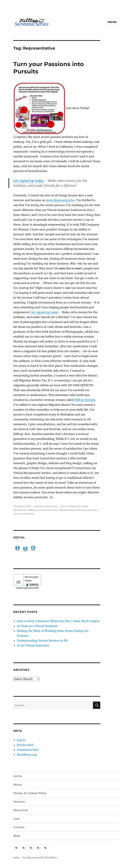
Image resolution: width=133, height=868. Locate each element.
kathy (16, 858)
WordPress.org (27, 755)
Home (18, 776)
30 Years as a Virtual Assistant (37, 626)
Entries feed (25, 745)
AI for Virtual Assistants (33, 645)
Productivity (50, 506)
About (18, 785)
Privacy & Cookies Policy (30, 793)
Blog (17, 836)
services (93, 510)
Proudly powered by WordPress (40, 858)
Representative (67, 510)
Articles (38, 506)
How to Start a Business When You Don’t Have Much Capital (58, 621)
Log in (21, 740)
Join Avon (52, 510)
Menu (112, 22)
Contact (19, 827)
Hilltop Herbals (85, 400)
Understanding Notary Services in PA (42, 641)
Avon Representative (60, 200)
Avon (63, 506)
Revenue (82, 510)
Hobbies (31, 510)
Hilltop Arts (73, 506)
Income (41, 510)
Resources (21, 810)
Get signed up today (28, 181)
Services (19, 802)
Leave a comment (24, 514)
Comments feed (28, 750)
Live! (16, 819)
